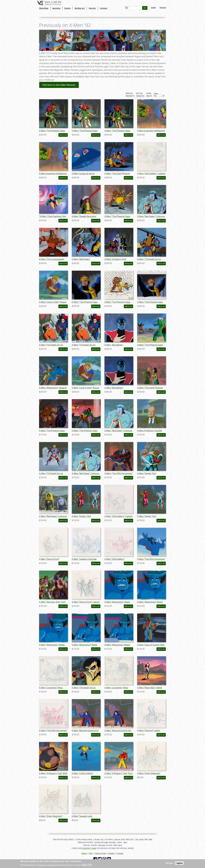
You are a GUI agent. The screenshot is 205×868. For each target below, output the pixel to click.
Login (153, 7)
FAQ (91, 853)
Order (149, 93)
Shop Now (44, 8)
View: (156, 94)
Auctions (56, 8)
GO (145, 8)
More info (87, 865)
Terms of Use (100, 853)
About (84, 853)
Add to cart (63, 135)
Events (68, 8)
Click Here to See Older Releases (59, 85)
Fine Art (92, 8)
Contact (104, 8)
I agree (179, 863)
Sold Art (129, 93)
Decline (170, 863)
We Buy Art (80, 8)
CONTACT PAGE (89, 848)
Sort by (139, 93)
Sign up (163, 7)
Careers (111, 853)
